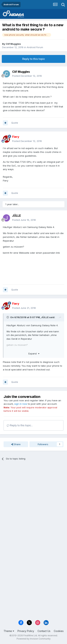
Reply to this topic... (20, 425)
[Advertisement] (33, 500)
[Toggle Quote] (8, 317)
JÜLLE (17, 216)
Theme (9, 631)
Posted (27, 76)
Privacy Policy (26, 631)
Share (16, 444)
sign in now (21, 404)
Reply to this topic (34, 59)
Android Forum (35, 47)
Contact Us (44, 631)
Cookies (59, 631)
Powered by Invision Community (34, 639)
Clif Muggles (13, 44)
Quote (15, 123)
